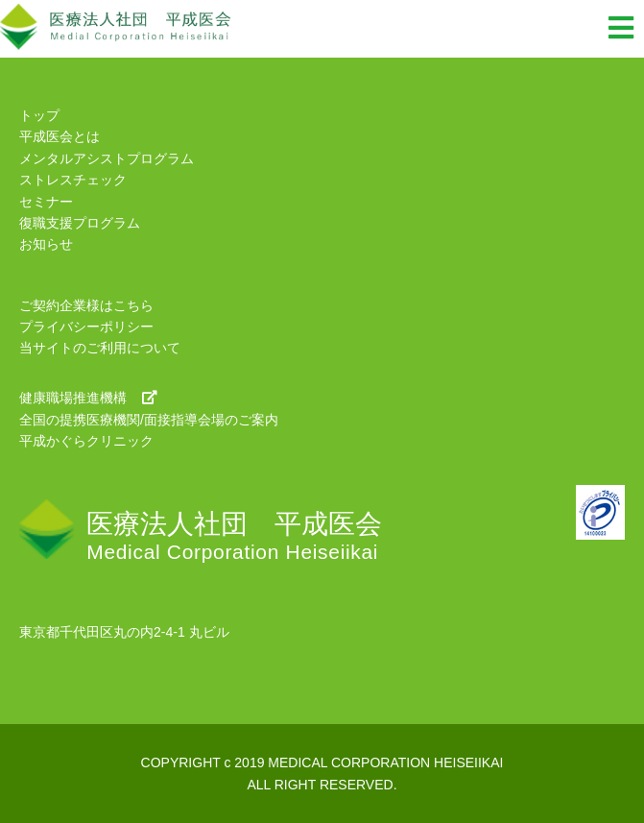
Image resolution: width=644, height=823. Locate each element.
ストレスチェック (73, 180)
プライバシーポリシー (86, 327)
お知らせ (46, 244)
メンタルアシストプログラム (107, 158)
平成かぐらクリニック (86, 441)
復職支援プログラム (80, 223)
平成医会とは (60, 136)
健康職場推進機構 (88, 398)
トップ (39, 115)
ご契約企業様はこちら (86, 305)
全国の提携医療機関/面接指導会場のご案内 (149, 420)
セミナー (46, 202)
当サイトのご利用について (100, 348)
